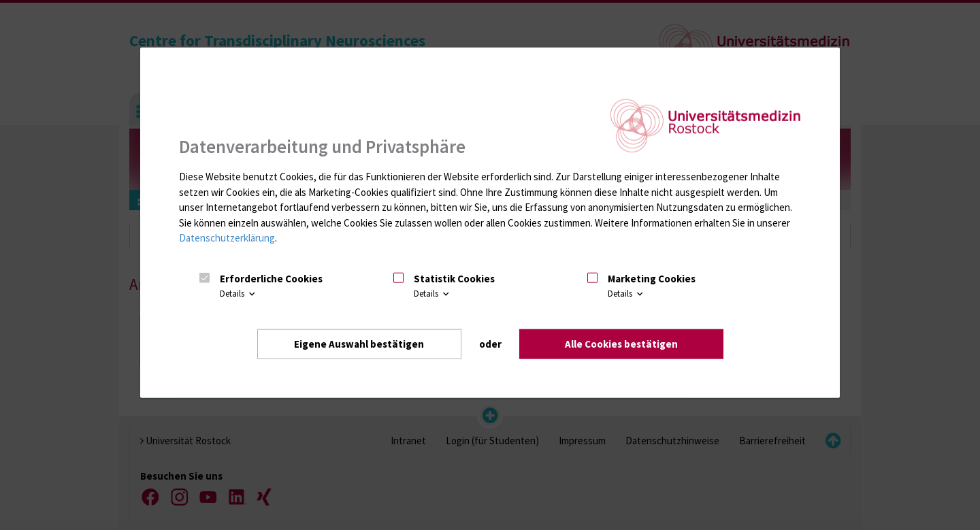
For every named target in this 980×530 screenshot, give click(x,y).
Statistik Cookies (454, 279)
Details (239, 294)
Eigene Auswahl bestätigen (359, 344)
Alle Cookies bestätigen (621, 344)
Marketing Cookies (652, 279)
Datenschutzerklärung (227, 238)
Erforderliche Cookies (271, 279)
